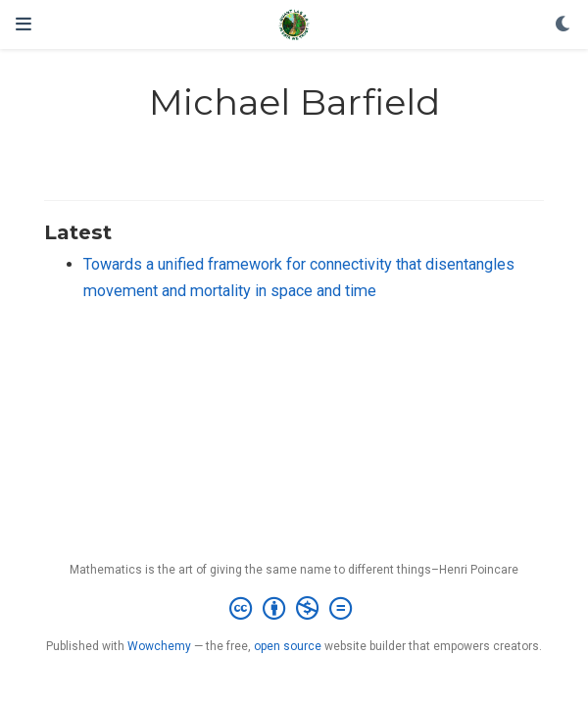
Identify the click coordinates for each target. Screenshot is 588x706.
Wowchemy (159, 646)
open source (288, 646)
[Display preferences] (563, 25)
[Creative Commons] (294, 609)
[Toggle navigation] (24, 24)
